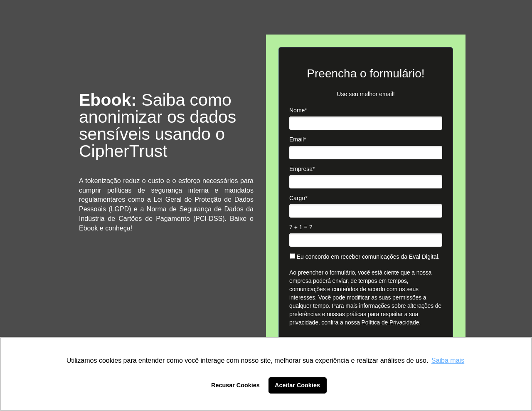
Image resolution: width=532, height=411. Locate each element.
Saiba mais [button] (448, 360)
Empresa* (302, 169)
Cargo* (298, 198)
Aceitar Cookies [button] (297, 385)
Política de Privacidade (390, 322)
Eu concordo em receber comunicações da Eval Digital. (365, 257)
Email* (298, 139)
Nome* (298, 110)
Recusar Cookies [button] (235, 385)
